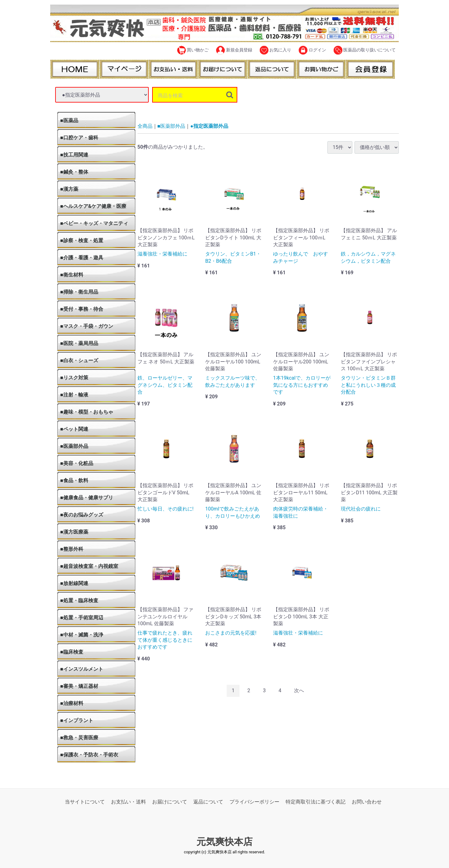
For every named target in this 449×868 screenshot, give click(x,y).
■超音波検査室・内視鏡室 (89, 566)
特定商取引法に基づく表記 (316, 802)
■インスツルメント (82, 669)
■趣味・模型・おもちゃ (87, 412)
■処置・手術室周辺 (82, 618)
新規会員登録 (234, 50)
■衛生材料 (72, 275)
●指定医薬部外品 (209, 126)
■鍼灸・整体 (74, 172)
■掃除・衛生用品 (79, 292)
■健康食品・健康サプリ (87, 498)
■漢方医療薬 (74, 532)
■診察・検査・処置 (82, 240)
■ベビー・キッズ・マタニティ (94, 223)
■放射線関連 (74, 583)
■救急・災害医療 (79, 738)
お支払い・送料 (128, 802)
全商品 (145, 126)
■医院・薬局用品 (79, 343)
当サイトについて (85, 802)
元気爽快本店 (224, 842)
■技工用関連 (74, 155)
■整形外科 (72, 549)
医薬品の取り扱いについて (365, 50)
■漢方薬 (69, 189)
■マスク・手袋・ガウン (87, 326)
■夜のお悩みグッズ (82, 515)
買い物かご (193, 50)
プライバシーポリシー (254, 802)
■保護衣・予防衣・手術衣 (89, 755)
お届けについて (170, 802)
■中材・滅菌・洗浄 (82, 635)
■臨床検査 (72, 652)
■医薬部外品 (74, 446)
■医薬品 (69, 120)
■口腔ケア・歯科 (79, 138)
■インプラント (77, 720)
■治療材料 (72, 703)
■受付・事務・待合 (82, 309)
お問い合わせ (367, 802)
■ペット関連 (74, 429)
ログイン (312, 50)
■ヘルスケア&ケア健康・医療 (93, 206)
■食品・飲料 (74, 480)
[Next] (299, 691)
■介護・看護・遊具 (82, 258)
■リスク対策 (74, 378)
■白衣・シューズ (79, 360)
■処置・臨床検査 (79, 600)
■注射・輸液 (74, 395)
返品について (208, 802)
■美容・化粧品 (77, 463)
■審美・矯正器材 (79, 686)
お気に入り (275, 50)
